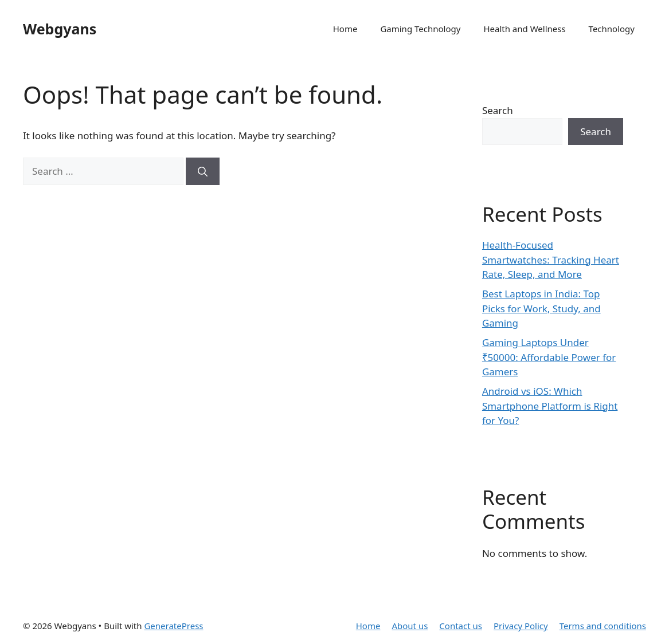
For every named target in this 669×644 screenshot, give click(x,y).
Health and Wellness (524, 29)
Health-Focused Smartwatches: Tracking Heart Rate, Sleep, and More (551, 260)
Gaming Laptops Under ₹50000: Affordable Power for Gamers (549, 357)
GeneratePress (173, 626)
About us (410, 626)
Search (498, 110)
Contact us (461, 626)
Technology (612, 29)
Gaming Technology (420, 29)
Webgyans (60, 29)
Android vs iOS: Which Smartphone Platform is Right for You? (550, 406)
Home (345, 29)
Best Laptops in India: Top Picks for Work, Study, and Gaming (541, 308)
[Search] (203, 171)
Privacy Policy (521, 626)
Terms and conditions (603, 626)
